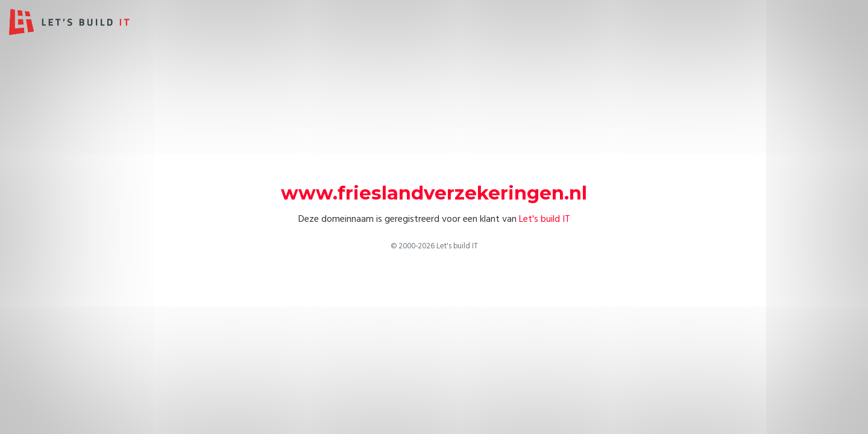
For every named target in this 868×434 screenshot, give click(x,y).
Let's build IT (545, 219)
